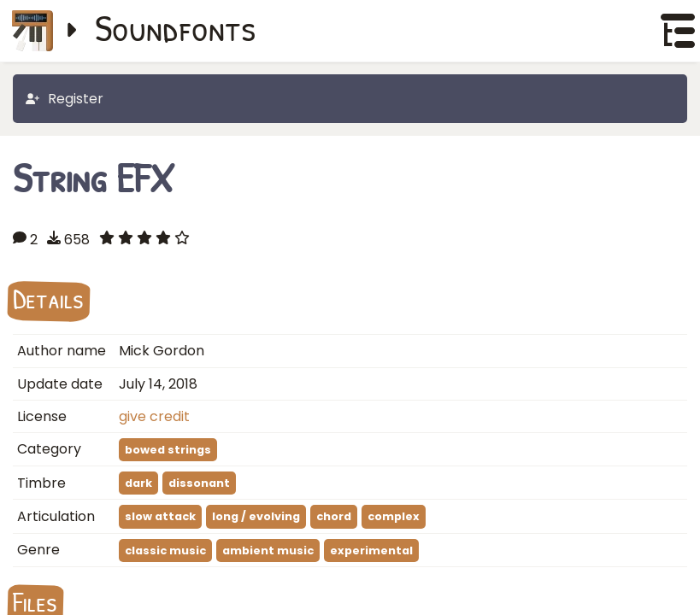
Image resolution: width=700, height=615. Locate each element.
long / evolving (256, 516)
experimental (371, 551)
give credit (154, 416)
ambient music (268, 551)
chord (334, 516)
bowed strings (168, 450)
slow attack (160, 516)
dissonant (199, 483)
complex (394, 516)
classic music (165, 551)
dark (138, 483)
